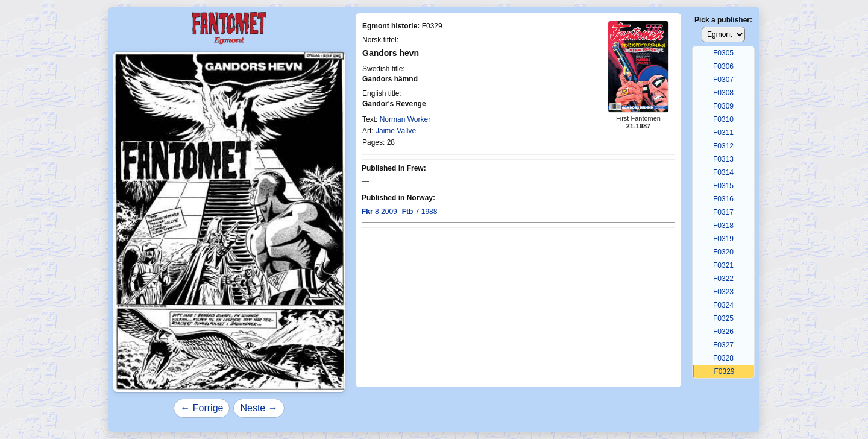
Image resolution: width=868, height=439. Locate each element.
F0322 (723, 279)
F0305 (723, 53)
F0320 (723, 252)
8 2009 (379, 212)
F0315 (723, 186)
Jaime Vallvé (396, 131)
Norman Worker (405, 119)
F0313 (723, 159)
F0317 (723, 212)
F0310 (723, 119)
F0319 (723, 239)
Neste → (259, 408)
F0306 (723, 66)
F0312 (723, 146)
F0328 (723, 358)
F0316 (723, 199)
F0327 (723, 345)
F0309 (723, 106)
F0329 (724, 371)
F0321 (723, 265)
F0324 (723, 305)
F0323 (723, 292)
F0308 (723, 93)
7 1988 (420, 212)
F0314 (723, 172)
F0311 (723, 133)
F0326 (723, 332)
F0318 (723, 226)
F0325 (723, 318)
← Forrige (202, 408)
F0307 (723, 80)
